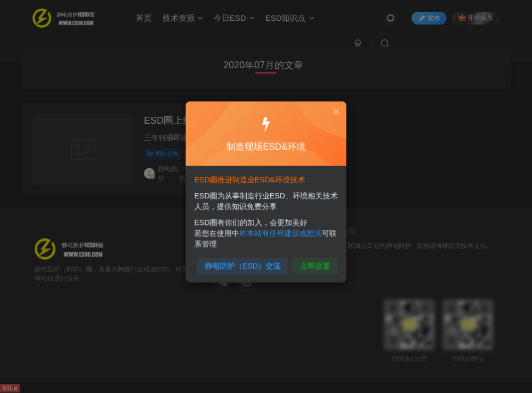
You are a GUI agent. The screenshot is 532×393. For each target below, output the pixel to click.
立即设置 (312, 262)
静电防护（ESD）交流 (244, 262)
